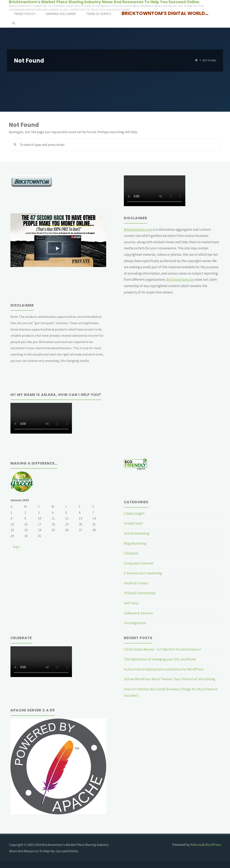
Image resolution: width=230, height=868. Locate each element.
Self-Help (131, 603)
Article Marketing (137, 533)
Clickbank (131, 553)
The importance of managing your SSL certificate (160, 659)
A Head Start (133, 523)
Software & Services (138, 613)
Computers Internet (139, 563)
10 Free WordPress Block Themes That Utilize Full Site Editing (170, 679)
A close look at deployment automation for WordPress (164, 669)
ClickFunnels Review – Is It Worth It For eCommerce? (162, 649)
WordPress (213, 845)
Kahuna (196, 845)
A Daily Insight (134, 514)
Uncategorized (135, 623)
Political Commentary (140, 593)
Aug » (17, 547)
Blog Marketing (135, 543)
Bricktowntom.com (138, 229)
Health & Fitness (136, 583)
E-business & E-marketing (143, 573)
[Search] (14, 23)
